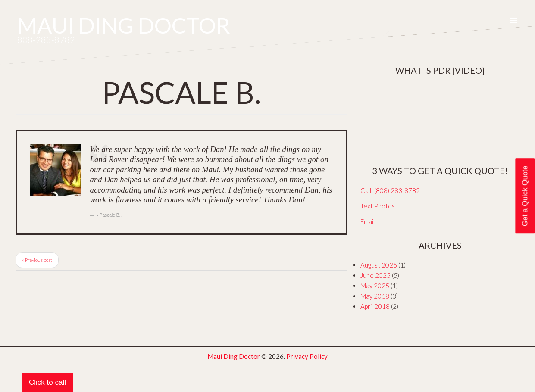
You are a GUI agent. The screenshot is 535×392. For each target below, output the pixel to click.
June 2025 (375, 275)
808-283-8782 (46, 40)
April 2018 (375, 306)
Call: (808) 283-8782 (390, 190)
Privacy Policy (307, 356)
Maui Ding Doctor (124, 25)
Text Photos (378, 206)
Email (368, 221)
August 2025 (379, 265)
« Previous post (37, 260)
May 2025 (375, 286)
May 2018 (375, 296)
